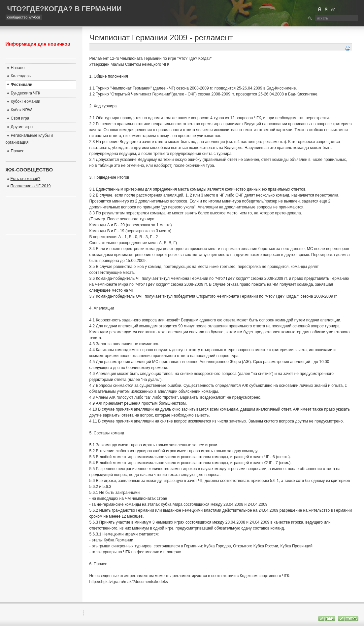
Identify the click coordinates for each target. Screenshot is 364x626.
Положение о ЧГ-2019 (31, 186)
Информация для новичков (38, 44)
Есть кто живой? (26, 179)
